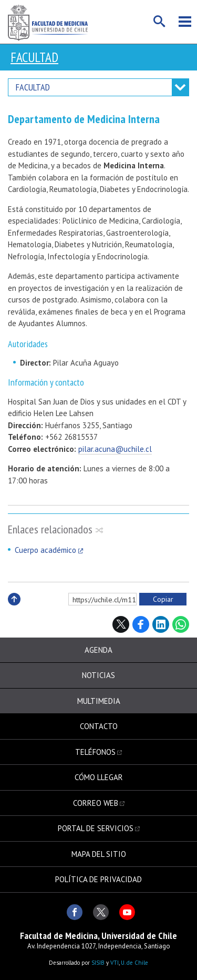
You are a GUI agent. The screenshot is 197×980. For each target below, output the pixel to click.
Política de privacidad (98, 879)
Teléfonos (95, 752)
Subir (14, 610)
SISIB (98, 963)
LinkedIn (161, 624)
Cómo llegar (99, 777)
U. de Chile (134, 963)
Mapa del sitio (99, 854)
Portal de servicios (96, 828)
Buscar (160, 22)
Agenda (98, 650)
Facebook (141, 624)
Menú (185, 22)
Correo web (96, 803)
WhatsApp (181, 624)
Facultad (34, 57)
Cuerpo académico (45, 550)
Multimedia (99, 701)
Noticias (98, 675)
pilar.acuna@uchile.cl (115, 449)
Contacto (99, 726)
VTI (115, 963)
